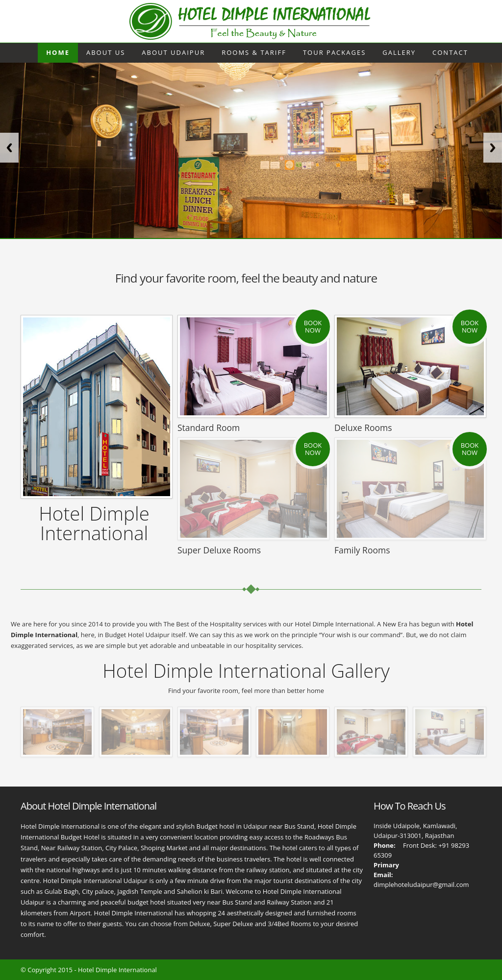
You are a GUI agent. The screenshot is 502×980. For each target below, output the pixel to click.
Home (58, 52)
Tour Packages (334, 52)
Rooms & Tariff (254, 52)
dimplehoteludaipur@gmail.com (421, 884)
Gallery (399, 52)
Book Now (313, 327)
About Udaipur (173, 52)
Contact (450, 52)
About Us (106, 52)
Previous (9, 148)
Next (493, 148)
